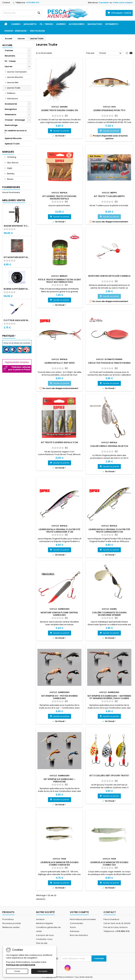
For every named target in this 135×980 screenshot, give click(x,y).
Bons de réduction (79, 935)
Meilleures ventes (11, 927)
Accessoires (76, 24)
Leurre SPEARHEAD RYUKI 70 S (109, 110)
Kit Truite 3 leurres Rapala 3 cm (59, 442)
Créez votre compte (123, 3)
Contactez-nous (44, 939)
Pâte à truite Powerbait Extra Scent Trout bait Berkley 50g (60, 281)
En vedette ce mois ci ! (16, 132)
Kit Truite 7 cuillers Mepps (109, 196)
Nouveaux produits (12, 923)
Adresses (75, 931)
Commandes (76, 923)
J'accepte (42, 971)
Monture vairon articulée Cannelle (109, 276)
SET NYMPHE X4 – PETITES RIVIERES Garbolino (60, 697)
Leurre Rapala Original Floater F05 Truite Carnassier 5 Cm (109, 531)
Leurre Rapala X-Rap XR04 (60, 363)
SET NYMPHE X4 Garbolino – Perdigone (59, 780)
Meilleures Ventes (14, 200)
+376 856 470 (32, 3)
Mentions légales (45, 923)
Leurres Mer (13, 82)
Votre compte (79, 912)
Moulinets (30, 24)
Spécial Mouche (13, 138)
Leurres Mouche (15, 77)
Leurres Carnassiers (17, 72)
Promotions (8, 919)
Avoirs (73, 927)
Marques (8, 152)
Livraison (40, 919)
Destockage (37, 31)
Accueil (7, 45)
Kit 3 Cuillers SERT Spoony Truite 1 (109, 776)
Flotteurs (11, 93)
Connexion (104, 3)
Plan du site (42, 943)
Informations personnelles (83, 919)
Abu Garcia (12, 163)
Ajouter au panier (60, 131)
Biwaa (10, 179)
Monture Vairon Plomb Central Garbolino (59, 614)
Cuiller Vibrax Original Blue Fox (109, 446)
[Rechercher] (22, 13)
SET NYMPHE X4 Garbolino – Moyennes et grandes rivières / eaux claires (109, 697)
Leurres (61, 24)
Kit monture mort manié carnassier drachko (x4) (17, 257)
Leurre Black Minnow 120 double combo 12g (109, 864)
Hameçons (12, 99)
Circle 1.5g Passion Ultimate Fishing (109, 363)
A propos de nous (45, 935)
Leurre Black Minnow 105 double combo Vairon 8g (60, 864)
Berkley (11, 174)
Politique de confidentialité (21, 965)
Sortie (17, 971)
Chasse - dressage (15, 31)
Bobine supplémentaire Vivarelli (17, 289)
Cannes (15, 24)
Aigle (9, 168)
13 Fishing (11, 157)
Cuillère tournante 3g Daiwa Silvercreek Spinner (109, 614)
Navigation (94, 24)
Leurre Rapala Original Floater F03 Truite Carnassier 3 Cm (59, 531)
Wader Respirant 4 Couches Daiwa (17, 226)
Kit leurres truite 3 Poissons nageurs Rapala (59, 197)
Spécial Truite (12, 144)
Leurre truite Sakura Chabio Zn (59, 110)
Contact (6, 3)
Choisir (111, 53)
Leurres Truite (14, 88)
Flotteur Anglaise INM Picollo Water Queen (17, 320)
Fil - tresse (46, 24)
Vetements (111, 24)
